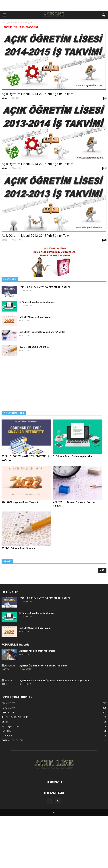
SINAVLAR (7, 736)
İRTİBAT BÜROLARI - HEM (15, 717)
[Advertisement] (54, 5)
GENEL (5, 722)
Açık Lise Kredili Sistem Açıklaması (37, 651)
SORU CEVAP (8, 708)
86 (105, 98)
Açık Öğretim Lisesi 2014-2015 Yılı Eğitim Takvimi (38, 94)
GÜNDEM (6, 731)
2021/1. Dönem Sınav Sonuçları (35, 347)
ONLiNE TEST (8, 703)
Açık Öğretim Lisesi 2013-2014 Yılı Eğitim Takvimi (38, 164)
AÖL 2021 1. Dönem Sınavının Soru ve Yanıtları (43, 332)
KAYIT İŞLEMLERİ (10, 726)
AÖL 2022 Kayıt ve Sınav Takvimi (35, 317)
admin (5, 98)
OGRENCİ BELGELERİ (12, 740)
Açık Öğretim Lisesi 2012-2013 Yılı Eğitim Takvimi (38, 236)
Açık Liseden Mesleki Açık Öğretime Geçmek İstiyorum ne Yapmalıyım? (55, 681)
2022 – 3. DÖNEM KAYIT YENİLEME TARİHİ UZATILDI (45, 287)
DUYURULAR (8, 712)
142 (104, 240)
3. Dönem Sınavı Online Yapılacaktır (37, 302)
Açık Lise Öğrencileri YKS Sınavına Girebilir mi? (43, 666)
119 (104, 168)
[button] (104, 15)
